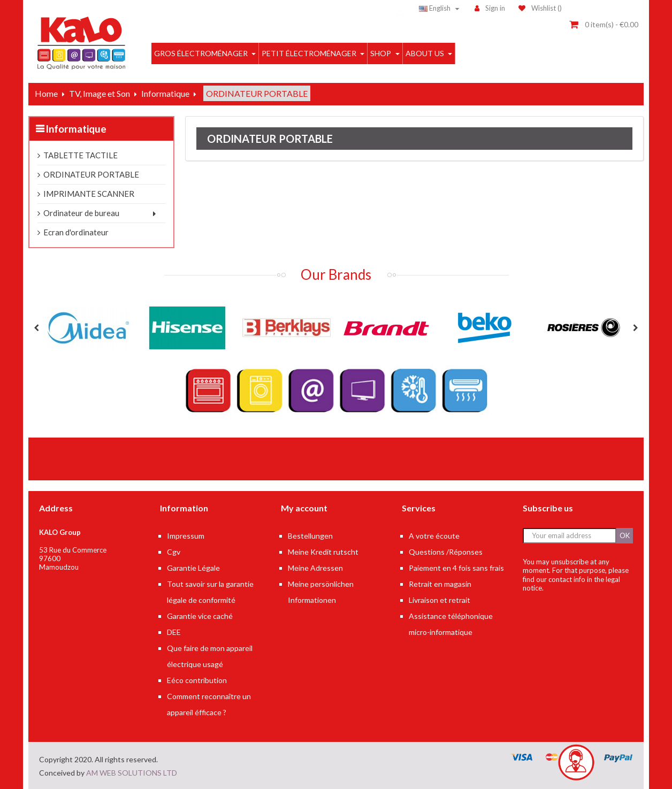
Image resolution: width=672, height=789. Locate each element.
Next (636, 328)
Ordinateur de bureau (81, 213)
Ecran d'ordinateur (76, 232)
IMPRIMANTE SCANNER (89, 194)
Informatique (76, 129)
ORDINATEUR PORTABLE (91, 174)
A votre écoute (434, 536)
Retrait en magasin (440, 584)
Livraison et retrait (440, 600)
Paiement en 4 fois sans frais (456, 568)
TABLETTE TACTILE (81, 155)
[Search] (328, 8)
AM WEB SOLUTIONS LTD (132, 773)
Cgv (174, 552)
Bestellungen (310, 536)
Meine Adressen (315, 568)
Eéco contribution (197, 680)
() (540, 8)
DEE (174, 632)
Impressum (186, 536)
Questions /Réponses (446, 552)
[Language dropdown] (441, 8)
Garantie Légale (193, 568)
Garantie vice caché (200, 616)
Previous (36, 328)
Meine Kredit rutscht (323, 552)
